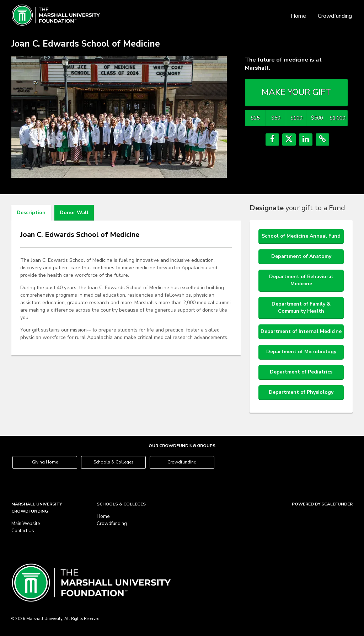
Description (31, 213)
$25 (255, 118)
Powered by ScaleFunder (322, 504)
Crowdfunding (335, 16)
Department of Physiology (301, 392)
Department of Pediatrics (301, 372)
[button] (272, 140)
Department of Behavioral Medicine (301, 280)
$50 (276, 118)
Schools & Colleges (114, 462)
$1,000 (337, 118)
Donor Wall (74, 213)
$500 (317, 118)
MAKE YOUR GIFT (296, 92)
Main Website (26, 524)
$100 (296, 118)
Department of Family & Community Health (301, 308)
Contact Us (23, 531)
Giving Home (45, 462)
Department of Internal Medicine (301, 331)
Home (298, 16)
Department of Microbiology (301, 352)
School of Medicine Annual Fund (301, 236)
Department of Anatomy (301, 256)
